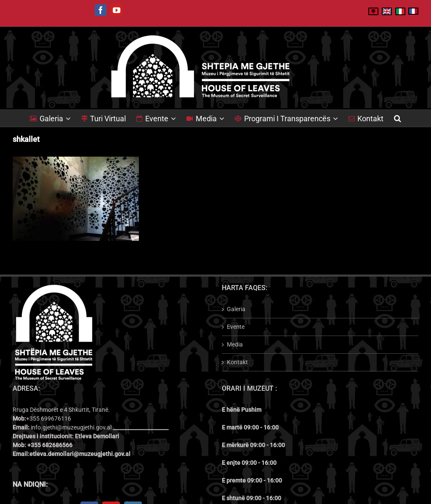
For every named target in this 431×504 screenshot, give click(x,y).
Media (235, 344)
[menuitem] (56, 118)
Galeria (236, 309)
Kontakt (237, 362)
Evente (236, 327)
